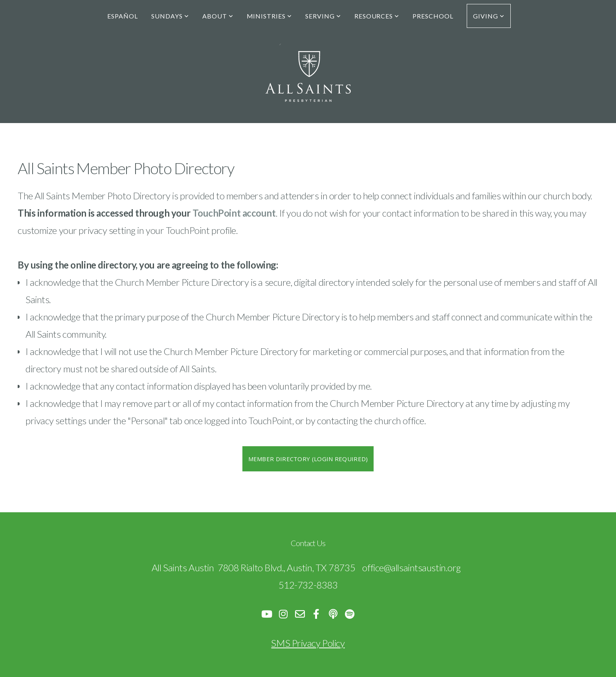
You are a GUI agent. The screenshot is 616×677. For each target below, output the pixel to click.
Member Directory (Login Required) (308, 459)
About (218, 16)
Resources (377, 16)
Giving (489, 16)
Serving (323, 16)
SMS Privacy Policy (308, 643)
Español (123, 16)
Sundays (170, 16)
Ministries (269, 16)
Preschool (433, 16)
